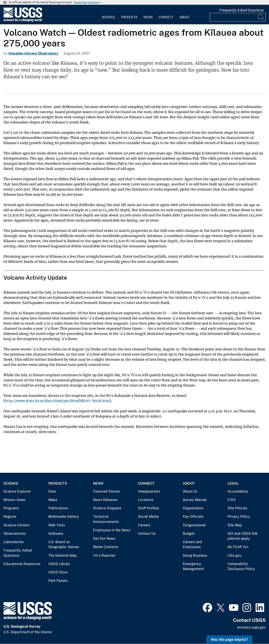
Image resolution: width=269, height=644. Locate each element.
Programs (11, 508)
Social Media (148, 517)
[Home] (23, 21)
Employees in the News (112, 530)
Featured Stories (106, 491)
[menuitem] (109, 15)
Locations (146, 500)
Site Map (235, 525)
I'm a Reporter (104, 555)
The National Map (63, 555)
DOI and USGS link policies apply (243, 536)
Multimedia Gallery (64, 517)
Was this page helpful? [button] (229, 640)
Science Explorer (17, 491)
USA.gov (234, 555)
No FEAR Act (238, 547)
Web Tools (57, 525)
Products (129, 17)
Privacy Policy (239, 517)
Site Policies (237, 508)
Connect (166, 17)
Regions (10, 517)
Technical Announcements (106, 519)
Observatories (15, 534)
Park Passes (58, 581)
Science (109, 17)
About (184, 17)
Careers (144, 525)
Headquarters (149, 491)
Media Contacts (106, 547)
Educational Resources (22, 564)
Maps (53, 500)
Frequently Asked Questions (242, 10)
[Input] (238, 17)
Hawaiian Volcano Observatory (33, 53)
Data (52, 491)
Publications (58, 508)
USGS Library (59, 564)
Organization (193, 508)
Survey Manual (195, 500)
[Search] (261, 17)
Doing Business (195, 555)
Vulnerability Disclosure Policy (241, 566)
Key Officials (193, 517)
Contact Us (147, 534)
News (148, 17)
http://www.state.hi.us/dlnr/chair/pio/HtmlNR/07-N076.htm (57, 401)
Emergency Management (193, 566)
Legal (233, 483)
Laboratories (14, 542)
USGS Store (58, 572)
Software (56, 534)
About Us (190, 491)
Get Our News (104, 538)
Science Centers (17, 525)
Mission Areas (15, 500)
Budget (189, 534)
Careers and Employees (193, 545)
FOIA (232, 500)
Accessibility (238, 491)
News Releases (105, 500)
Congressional (194, 525)
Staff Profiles (149, 508)
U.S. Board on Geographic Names (64, 545)
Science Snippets (107, 508)
